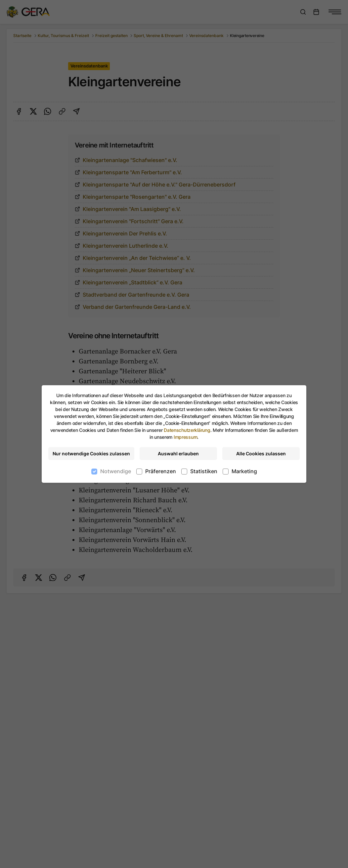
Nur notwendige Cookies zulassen (91, 454)
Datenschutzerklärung (187, 430)
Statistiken (204, 471)
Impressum (185, 437)
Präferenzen (161, 471)
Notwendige (116, 471)
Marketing (244, 471)
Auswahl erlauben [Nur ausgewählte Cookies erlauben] (178, 454)
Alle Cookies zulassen (261, 454)
